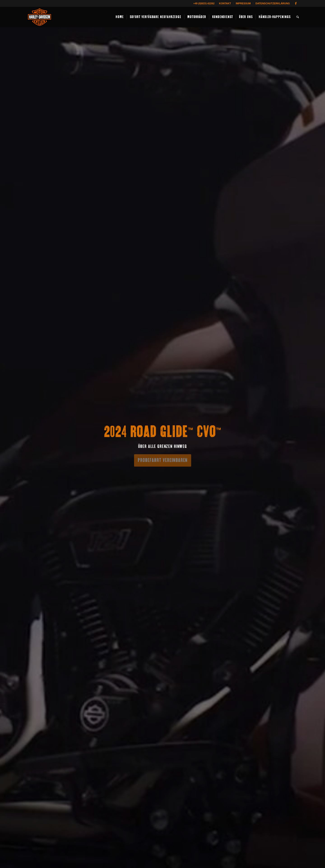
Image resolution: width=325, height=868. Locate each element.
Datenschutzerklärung (273, 3)
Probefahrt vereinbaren (163, 459)
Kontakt (225, 3)
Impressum (243, 3)
